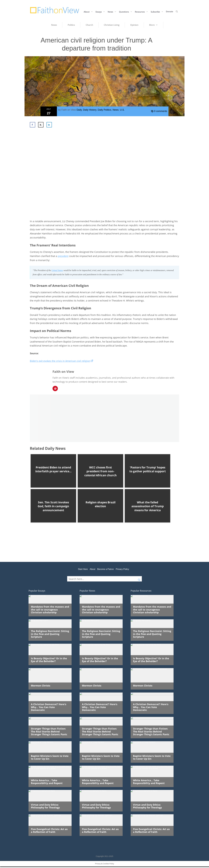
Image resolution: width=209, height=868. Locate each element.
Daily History (90, 110)
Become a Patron (106, 569)
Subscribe (158, 12)
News (113, 12)
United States (57, 270)
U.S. (122, 110)
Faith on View (69, 110)
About (89, 12)
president (63, 256)
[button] (177, 11)
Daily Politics (104, 110)
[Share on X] (41, 125)
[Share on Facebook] (33, 125)
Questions (126, 12)
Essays (101, 12)
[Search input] (102, 579)
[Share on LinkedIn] (49, 125)
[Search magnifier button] (139, 579)
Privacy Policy (122, 569)
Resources (142, 12)
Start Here (83, 569)
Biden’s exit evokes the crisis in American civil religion (61, 361)
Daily (79, 110)
